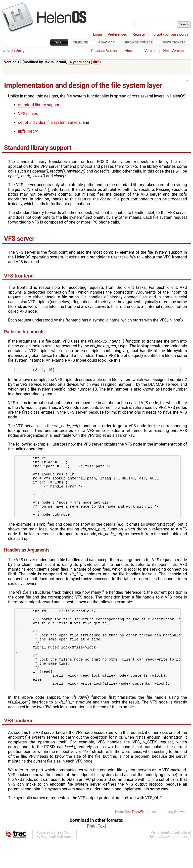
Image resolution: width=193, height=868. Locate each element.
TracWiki (139, 839)
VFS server (28, 114)
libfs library (28, 131)
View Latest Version (141, 51)
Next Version (173, 51)
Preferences (117, 35)
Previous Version (105, 51)
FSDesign (19, 51)
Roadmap (107, 42)
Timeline (81, 42)
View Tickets (174, 42)
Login (98, 35)
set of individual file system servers (49, 122)
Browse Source (139, 42)
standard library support (39, 105)
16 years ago (78, 62)
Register (139, 35)
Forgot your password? (170, 35)
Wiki (59, 42)
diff (96, 62)
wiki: (6, 51)
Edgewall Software (56, 864)
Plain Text (96, 853)
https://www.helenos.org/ (171, 864)
